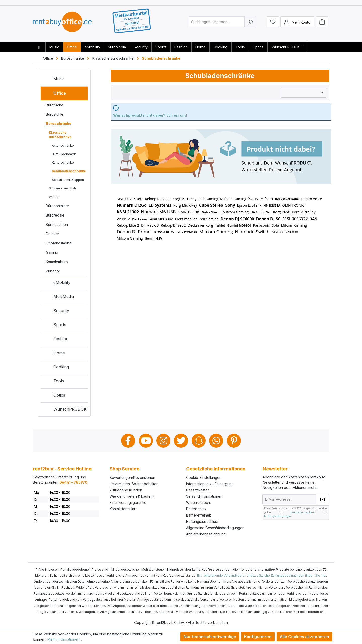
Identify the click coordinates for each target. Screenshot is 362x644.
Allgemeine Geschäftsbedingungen (215, 528)
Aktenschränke (63, 145)
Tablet (220, 225)
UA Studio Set (261, 212)
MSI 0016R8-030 (285, 232)
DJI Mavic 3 (150, 225)
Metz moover (186, 219)
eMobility (57, 283)
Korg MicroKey (185, 199)
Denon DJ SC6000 (237, 219)
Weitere (55, 197)
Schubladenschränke (69, 171)
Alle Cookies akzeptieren (304, 637)
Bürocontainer (57, 206)
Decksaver (140, 219)
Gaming (52, 252)
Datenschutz (196, 509)
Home (54, 354)
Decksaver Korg (200, 225)
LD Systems (160, 205)
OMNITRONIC (293, 205)
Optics (54, 396)
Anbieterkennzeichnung (206, 534)
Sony (253, 198)
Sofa (275, 225)
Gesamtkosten (198, 490)
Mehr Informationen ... (65, 639)
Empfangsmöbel (59, 243)
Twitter (181, 441)
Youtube (146, 441)
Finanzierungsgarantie (128, 503)
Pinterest (234, 441)
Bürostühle (55, 114)
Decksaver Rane (287, 199)
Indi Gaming (208, 199)
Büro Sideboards (64, 154)
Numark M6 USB (158, 212)
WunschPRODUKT (66, 410)
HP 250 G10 (161, 232)
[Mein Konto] (297, 23)
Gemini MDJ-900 (239, 225)
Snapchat (199, 441)
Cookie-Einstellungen (204, 477)
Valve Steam (211, 212)
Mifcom (267, 199)
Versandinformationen (204, 496)
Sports (55, 326)
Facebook (128, 441)
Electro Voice (311, 199)
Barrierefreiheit (198, 515)
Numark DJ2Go (132, 205)
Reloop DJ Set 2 (173, 225)
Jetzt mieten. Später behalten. (134, 484)
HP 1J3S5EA (272, 206)
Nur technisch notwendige (210, 637)
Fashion (56, 340)
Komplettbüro (57, 262)
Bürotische (55, 105)
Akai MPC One (162, 219)
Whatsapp (216, 441)
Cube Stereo (211, 205)
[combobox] (217, 24)
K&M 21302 (128, 212)
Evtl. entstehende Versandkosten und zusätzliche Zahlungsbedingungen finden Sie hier (262, 575)
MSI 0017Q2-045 (300, 219)
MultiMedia (59, 297)
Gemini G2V (153, 239)
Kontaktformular (123, 509)
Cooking (56, 368)
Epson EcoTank (249, 205)
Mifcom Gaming (233, 199)
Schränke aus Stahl (63, 188)
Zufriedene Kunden (126, 490)
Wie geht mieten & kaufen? (132, 496)
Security (56, 312)
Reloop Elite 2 (128, 225)
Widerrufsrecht (198, 503)
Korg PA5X (281, 212)
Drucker (52, 234)
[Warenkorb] (322, 23)
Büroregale (55, 215)
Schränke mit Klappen (68, 180)
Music (54, 80)
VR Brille (124, 219)
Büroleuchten (57, 224)
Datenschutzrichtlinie (303, 512)
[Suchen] (250, 24)
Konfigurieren (258, 637)
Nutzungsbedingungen (278, 516)
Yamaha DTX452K (184, 232)
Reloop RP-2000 (158, 199)
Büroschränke (59, 124)
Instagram (163, 441)
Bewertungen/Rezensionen (132, 477)
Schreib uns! (150, 115)
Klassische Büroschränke (60, 135)
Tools (54, 382)
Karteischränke (63, 163)
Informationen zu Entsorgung (210, 484)
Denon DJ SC (268, 219)
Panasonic (262, 225)
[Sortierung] (303, 93)
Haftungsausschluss (202, 521)
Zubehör (53, 271)
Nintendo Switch (252, 232)
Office (55, 94)
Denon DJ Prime (134, 232)
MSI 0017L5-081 (130, 199)
